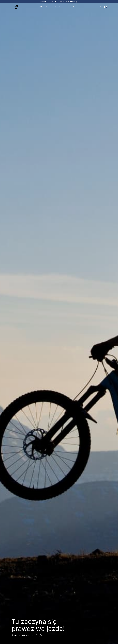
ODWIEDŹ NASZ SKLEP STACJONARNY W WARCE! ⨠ (59, 2)
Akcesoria (28, 635)
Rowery (16, 635)
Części (39, 635)
